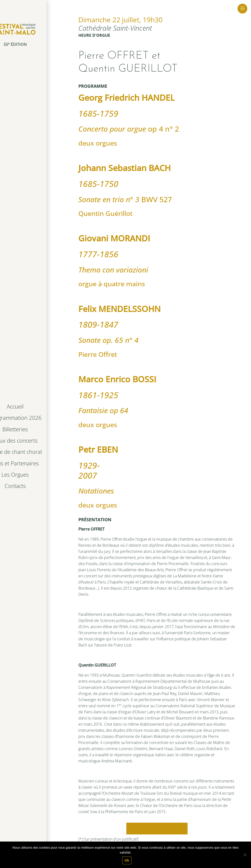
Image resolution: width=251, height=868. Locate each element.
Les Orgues (31, 474)
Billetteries (31, 429)
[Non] (245, 855)
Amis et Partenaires (31, 463)
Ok (127, 860)
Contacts (31, 485)
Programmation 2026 (32, 418)
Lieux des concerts (31, 440)
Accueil (31, 407)
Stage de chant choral (32, 452)
